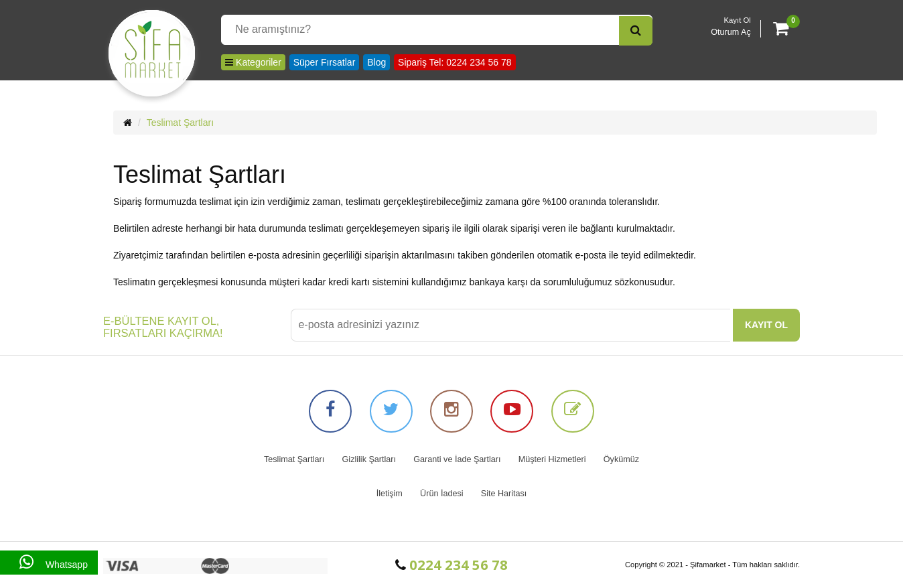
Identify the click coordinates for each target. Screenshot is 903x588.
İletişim (390, 494)
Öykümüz (621, 459)
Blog (376, 62)
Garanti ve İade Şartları (457, 459)
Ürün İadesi (441, 494)
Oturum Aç (731, 32)
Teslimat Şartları (180, 123)
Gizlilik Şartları (369, 459)
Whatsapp (49, 563)
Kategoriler (253, 62)
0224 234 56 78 (451, 565)
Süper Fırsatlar (325, 62)
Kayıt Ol (738, 20)
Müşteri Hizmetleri (552, 459)
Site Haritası (504, 494)
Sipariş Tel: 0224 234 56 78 (455, 62)
